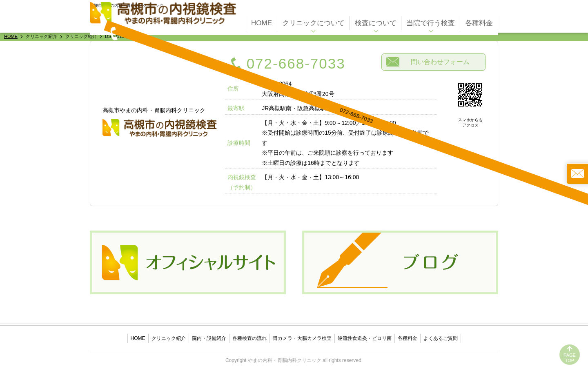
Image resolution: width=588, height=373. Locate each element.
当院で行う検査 (431, 21)
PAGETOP (570, 358)
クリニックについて (313, 21)
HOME (262, 21)
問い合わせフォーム (440, 62)
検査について (376, 21)
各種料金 (479, 21)
